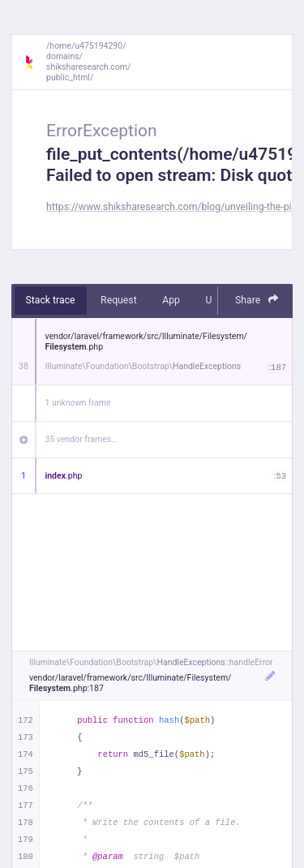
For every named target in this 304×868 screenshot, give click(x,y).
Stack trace (51, 300)
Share (257, 300)
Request (119, 300)
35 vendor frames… (81, 439)
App (171, 300)
